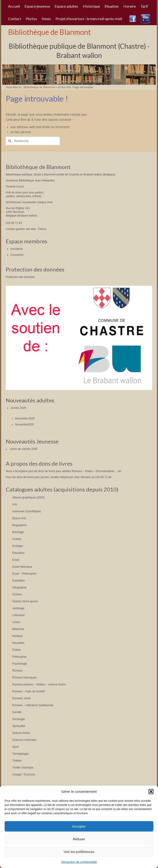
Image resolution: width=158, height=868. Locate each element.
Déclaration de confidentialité (79, 862)
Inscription (17, 249)
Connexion (17, 255)
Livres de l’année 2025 (24, 449)
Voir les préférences (79, 852)
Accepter (79, 826)
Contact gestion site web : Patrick (26, 229)
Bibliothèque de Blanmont (50, 32)
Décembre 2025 (25, 419)
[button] (151, 792)
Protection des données (20, 277)
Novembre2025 (24, 425)
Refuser (79, 839)
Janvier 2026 (18, 408)
